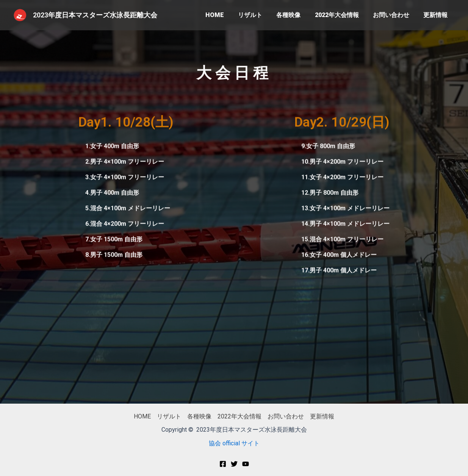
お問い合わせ (394, 15)
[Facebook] (223, 464)
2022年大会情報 (342, 15)
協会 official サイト (234, 443)
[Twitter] (234, 464)
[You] (246, 464)
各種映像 (296, 15)
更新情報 (437, 15)
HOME (226, 15)
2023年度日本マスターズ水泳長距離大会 (95, 15)
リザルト (259, 15)
